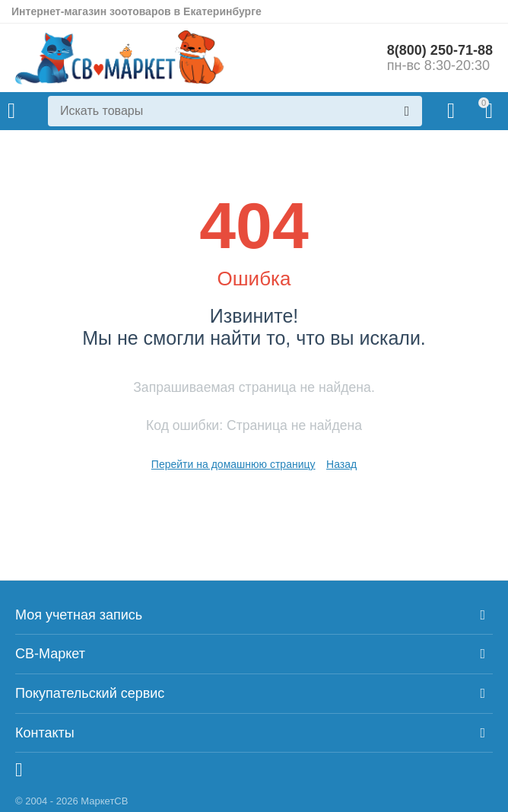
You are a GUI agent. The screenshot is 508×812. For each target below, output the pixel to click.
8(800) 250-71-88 (440, 50)
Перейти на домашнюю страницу (233, 464)
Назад (341, 464)
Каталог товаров (11, 111)
